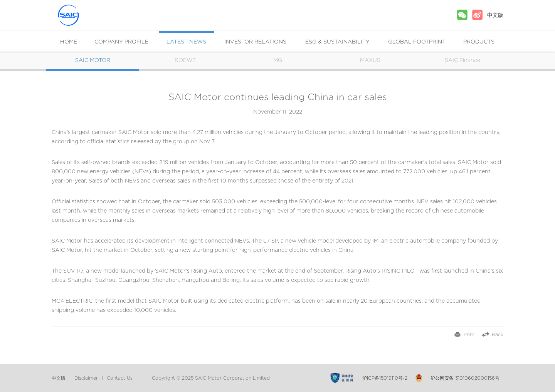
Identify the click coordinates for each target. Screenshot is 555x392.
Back (498, 335)
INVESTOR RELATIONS (255, 42)
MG (278, 60)
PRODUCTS (479, 42)
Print (469, 335)
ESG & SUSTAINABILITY (337, 42)
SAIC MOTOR (82, 15)
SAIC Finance (462, 60)
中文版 (495, 15)
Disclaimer (86, 378)
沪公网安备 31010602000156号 (465, 378)
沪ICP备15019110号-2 (385, 378)
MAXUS (370, 60)
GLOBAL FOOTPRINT (417, 42)
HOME (69, 42)
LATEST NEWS (186, 42)
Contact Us (120, 378)
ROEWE (185, 60)
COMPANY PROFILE (121, 42)
